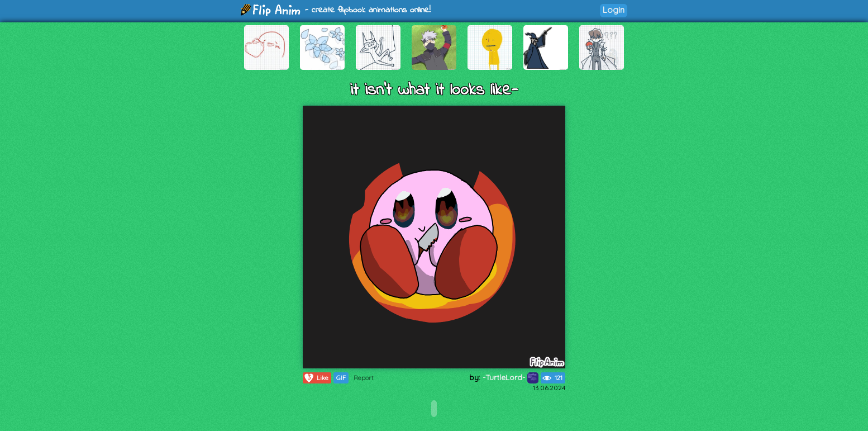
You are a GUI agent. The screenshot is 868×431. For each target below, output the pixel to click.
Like (316, 378)
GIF (341, 378)
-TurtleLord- (511, 377)
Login (614, 10)
